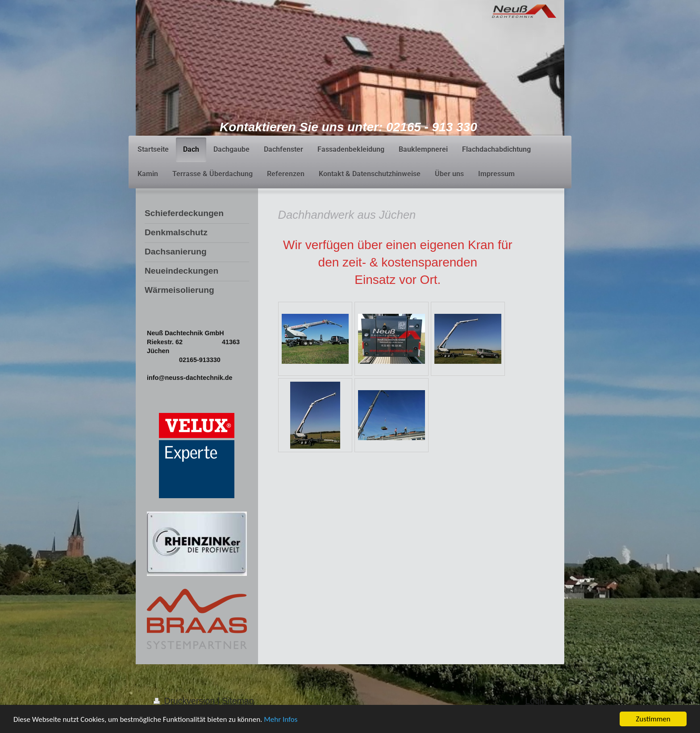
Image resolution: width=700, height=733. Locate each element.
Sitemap (238, 701)
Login (536, 701)
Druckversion (185, 701)
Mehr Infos (281, 722)
